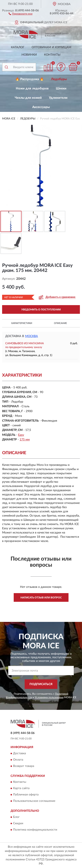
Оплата (18, 760)
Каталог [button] (18, 47)
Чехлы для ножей (28, 98)
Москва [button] (32, 336)
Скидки (18, 823)
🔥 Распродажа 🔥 (30, 79)
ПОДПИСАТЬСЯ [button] (41, 684)
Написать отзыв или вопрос (41, 598)
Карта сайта (21, 788)
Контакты (52, 55)
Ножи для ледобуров (32, 88)
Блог (16, 817)
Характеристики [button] (22, 323)
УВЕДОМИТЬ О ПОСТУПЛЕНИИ (41, 310)
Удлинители (58, 98)
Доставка (19, 753)
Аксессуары (41, 107)
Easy (21, 435)
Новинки (29, 55)
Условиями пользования (49, 697)
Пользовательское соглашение (34, 801)
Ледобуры (59, 79)
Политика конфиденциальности (35, 830)
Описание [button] (60, 323)
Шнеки (61, 88)
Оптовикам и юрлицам (51, 47)
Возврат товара (24, 766)
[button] (21, 14)
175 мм (25, 440)
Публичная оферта (26, 795)
